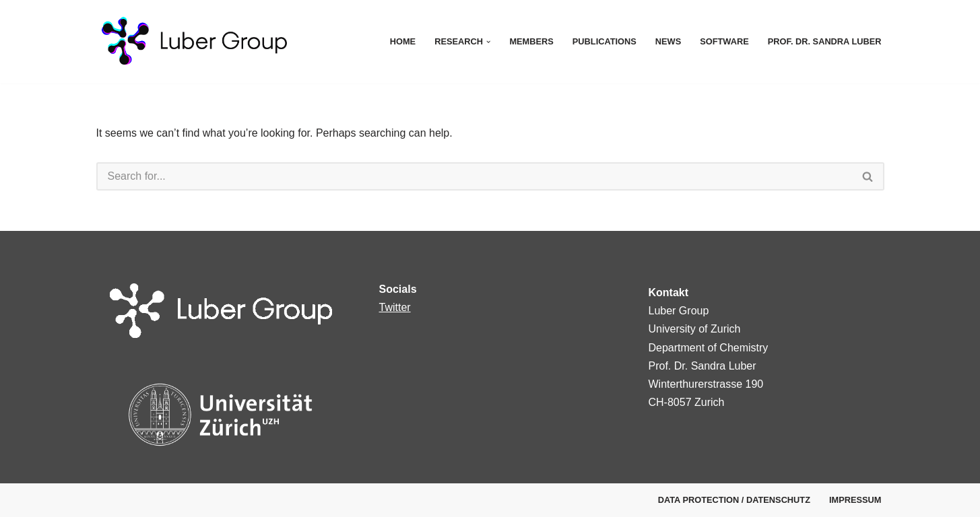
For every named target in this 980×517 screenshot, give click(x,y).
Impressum (855, 500)
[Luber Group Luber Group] (218, 42)
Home (403, 41)
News (668, 41)
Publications (605, 41)
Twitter (395, 307)
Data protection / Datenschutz (734, 500)
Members (531, 41)
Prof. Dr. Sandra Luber (825, 41)
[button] (488, 42)
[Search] (474, 176)
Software (724, 41)
